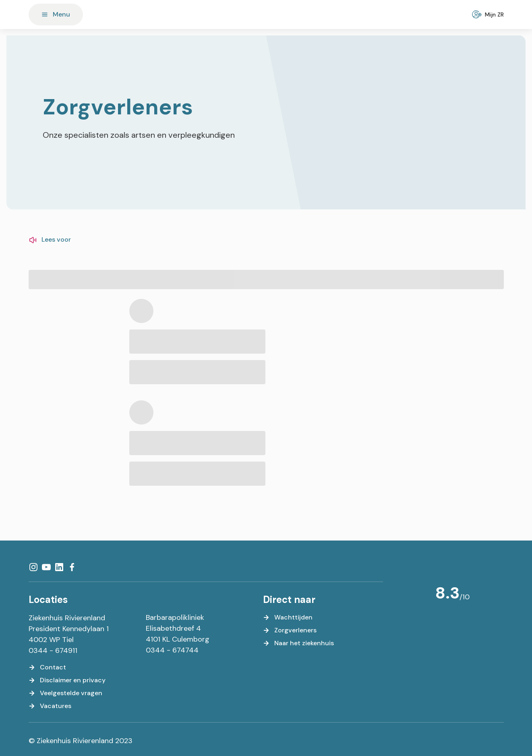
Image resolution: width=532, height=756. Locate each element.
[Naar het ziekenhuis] (298, 643)
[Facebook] (72, 567)
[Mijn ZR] (489, 14)
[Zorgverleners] (290, 630)
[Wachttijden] (288, 617)
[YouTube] (46, 567)
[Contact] (47, 667)
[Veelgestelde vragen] (65, 693)
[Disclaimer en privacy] (67, 680)
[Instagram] (33, 567)
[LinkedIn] (59, 567)
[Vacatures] (50, 706)
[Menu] (56, 14)
